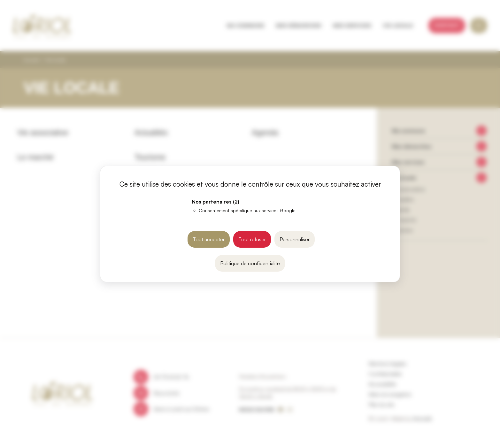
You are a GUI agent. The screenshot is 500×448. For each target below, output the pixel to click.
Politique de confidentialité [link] (250, 263)
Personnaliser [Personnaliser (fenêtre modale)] (295, 239)
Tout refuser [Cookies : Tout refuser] (252, 239)
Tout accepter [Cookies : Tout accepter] (209, 239)
